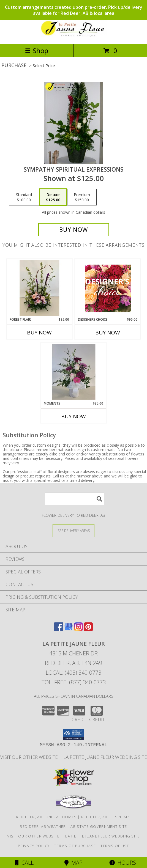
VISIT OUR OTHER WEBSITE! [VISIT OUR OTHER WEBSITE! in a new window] (30, 757)
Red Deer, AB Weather (43, 826)
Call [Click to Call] (24, 863)
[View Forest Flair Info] (40, 288)
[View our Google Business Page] (69, 629)
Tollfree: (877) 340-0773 (74, 682)
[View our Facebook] (59, 629)
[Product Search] (75, 499)
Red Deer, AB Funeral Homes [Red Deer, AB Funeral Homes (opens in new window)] (46, 817)
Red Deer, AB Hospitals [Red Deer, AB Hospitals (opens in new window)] (106, 817)
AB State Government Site (99, 826)
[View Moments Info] (74, 372)
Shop (37, 50)
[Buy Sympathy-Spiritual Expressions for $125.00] (74, 230)
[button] (74, 734)
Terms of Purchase (75, 846)
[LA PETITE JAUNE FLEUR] (73, 36)
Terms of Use (115, 846)
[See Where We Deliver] (73, 530)
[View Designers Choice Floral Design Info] (108, 288)
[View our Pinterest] (88, 629)
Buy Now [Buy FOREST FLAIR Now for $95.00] (39, 333)
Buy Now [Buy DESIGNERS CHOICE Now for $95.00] (108, 333)
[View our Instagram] (78, 629)
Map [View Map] (73, 863)
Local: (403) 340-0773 (73, 673)
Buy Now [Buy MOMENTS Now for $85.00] (73, 416)
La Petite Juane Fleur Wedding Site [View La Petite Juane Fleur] (105, 757)
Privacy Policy (34, 846)
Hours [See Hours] (123, 863)
